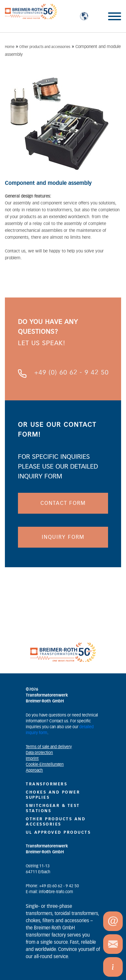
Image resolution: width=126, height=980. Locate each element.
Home (10, 47)
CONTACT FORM (63, 503)
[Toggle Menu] (115, 16)
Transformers (47, 784)
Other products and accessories (45, 47)
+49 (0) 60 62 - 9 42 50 (71, 373)
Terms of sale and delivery (49, 747)
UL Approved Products (58, 832)
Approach (34, 770)
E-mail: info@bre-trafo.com (49, 892)
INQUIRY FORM (63, 537)
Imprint (32, 759)
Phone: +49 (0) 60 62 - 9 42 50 (52, 886)
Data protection (39, 753)
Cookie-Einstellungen (45, 764)
